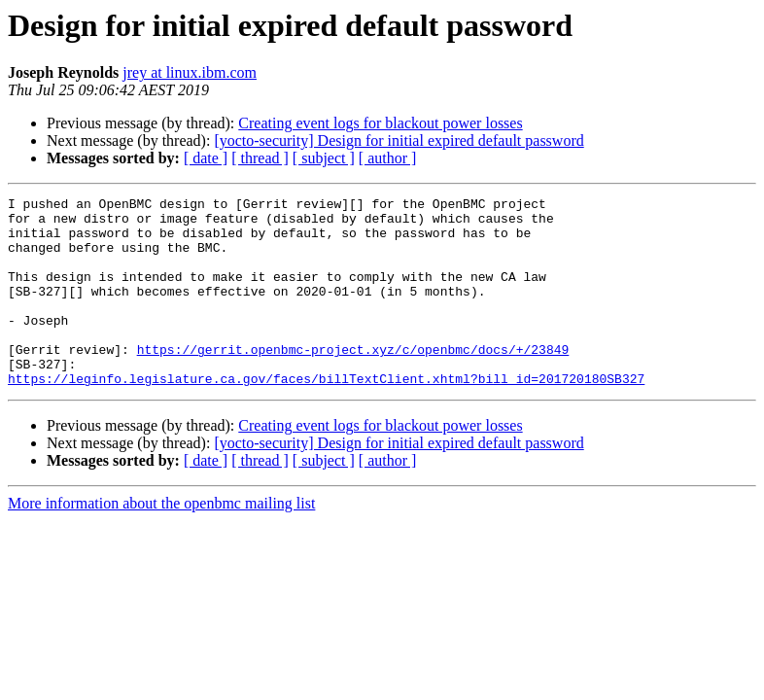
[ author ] (388, 158)
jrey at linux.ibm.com (190, 72)
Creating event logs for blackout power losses (380, 123)
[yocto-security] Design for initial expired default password (399, 140)
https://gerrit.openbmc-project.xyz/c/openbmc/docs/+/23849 (353, 381)
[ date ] (206, 158)
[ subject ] (324, 158)
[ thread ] (260, 158)
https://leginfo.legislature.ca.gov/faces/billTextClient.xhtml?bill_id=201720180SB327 (326, 416)
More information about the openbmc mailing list (161, 541)
